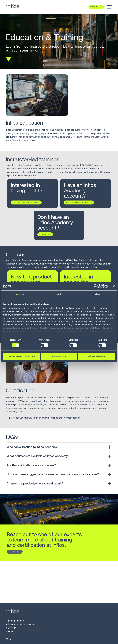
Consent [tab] (20, 294)
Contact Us (14, 552)
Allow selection (59, 356)
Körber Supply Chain (20, 625)
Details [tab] (59, 294)
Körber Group (15, 621)
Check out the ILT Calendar (25, 202)
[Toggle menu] (109, 7)
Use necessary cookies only (21, 356)
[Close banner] (114, 286)
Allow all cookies (97, 356)
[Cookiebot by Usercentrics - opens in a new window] (96, 286)
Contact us (44, 234)
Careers (11, 628)
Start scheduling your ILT (78, 202)
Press (10, 632)
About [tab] (98, 294)
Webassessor (72, 418)
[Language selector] (9, 639)
